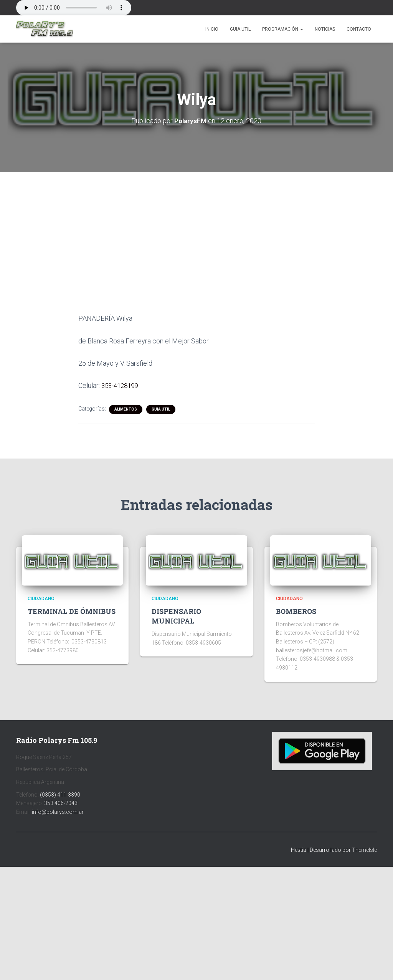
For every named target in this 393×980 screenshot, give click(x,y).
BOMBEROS (296, 611)
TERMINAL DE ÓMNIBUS (72, 611)
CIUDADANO (41, 598)
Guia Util (240, 29)
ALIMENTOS (126, 409)
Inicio (212, 29)
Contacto (359, 29)
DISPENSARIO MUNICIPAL (176, 616)
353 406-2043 (61, 803)
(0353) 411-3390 (60, 794)
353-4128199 (121, 385)
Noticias (325, 29)
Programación (283, 29)
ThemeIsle (364, 850)
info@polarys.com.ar (58, 812)
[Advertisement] (196, 229)
